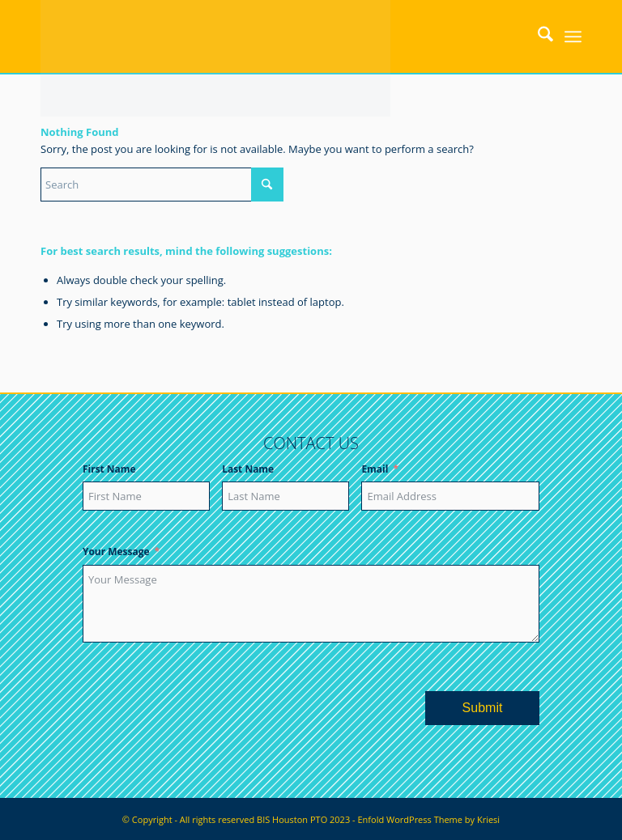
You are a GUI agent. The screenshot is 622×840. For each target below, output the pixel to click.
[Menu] (573, 36)
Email (375, 469)
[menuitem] (537, 36)
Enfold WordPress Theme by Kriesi (428, 819)
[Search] (537, 36)
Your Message (116, 552)
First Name (109, 469)
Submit (483, 708)
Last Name (248, 469)
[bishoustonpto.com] (215, 36)
